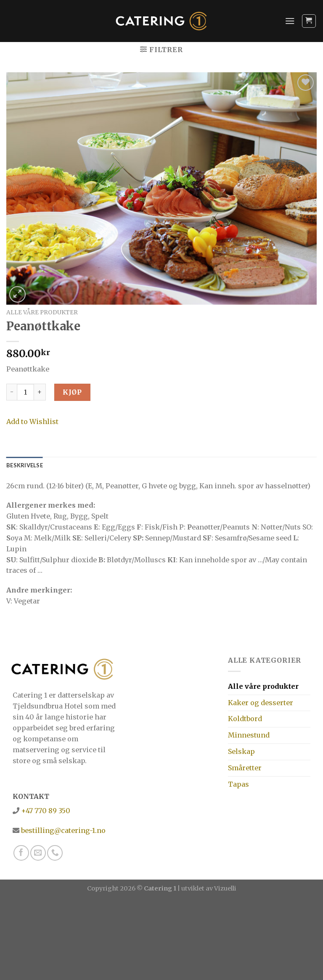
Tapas (238, 784)
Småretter (245, 768)
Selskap (241, 751)
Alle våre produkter (42, 312)
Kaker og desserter (261, 703)
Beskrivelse (25, 465)
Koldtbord (245, 719)
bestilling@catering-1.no (62, 830)
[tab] (25, 465)
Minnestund (249, 735)
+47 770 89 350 (45, 811)
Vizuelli (225, 888)
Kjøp (72, 392)
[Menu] (290, 21)
